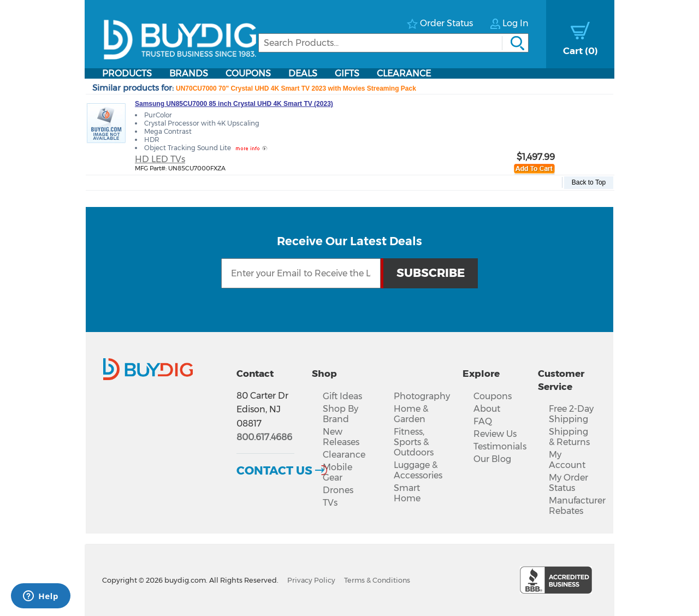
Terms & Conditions (377, 580)
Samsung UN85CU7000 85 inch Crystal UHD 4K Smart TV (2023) (234, 104)
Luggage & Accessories (418, 470)
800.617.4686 (264, 437)
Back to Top (589, 182)
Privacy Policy (311, 580)
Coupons (248, 73)
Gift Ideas (342, 396)
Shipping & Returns (569, 437)
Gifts (347, 73)
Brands (189, 73)
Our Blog (492, 459)
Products (127, 73)
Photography (422, 396)
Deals (303, 73)
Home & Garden (411, 414)
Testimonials (500, 446)
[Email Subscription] (301, 273)
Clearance (404, 73)
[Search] (393, 43)
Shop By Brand (340, 414)
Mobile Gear (337, 472)
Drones (338, 490)
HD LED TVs (160, 159)
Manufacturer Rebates (577, 506)
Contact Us (274, 470)
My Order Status (568, 483)
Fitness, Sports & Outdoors (414, 442)
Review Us (495, 434)
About (487, 409)
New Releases (341, 437)
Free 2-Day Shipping (571, 414)
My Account (567, 460)
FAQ (483, 421)
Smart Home (407, 493)
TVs (330, 503)
